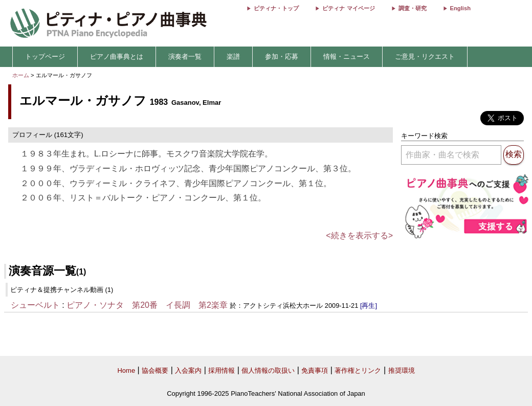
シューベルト (35, 305)
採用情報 (221, 370)
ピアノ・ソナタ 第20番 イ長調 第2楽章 (147, 305)
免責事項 (315, 370)
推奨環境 (402, 370)
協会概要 (155, 370)
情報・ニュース (347, 57)
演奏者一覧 (185, 57)
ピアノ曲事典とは (117, 57)
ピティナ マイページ (348, 8)
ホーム (21, 75)
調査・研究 (413, 8)
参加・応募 (282, 57)
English (460, 8)
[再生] (369, 306)
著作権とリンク (358, 370)
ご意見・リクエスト (425, 57)
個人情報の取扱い (268, 370)
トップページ (45, 57)
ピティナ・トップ (276, 8)
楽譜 (233, 57)
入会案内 (188, 370)
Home (126, 370)
